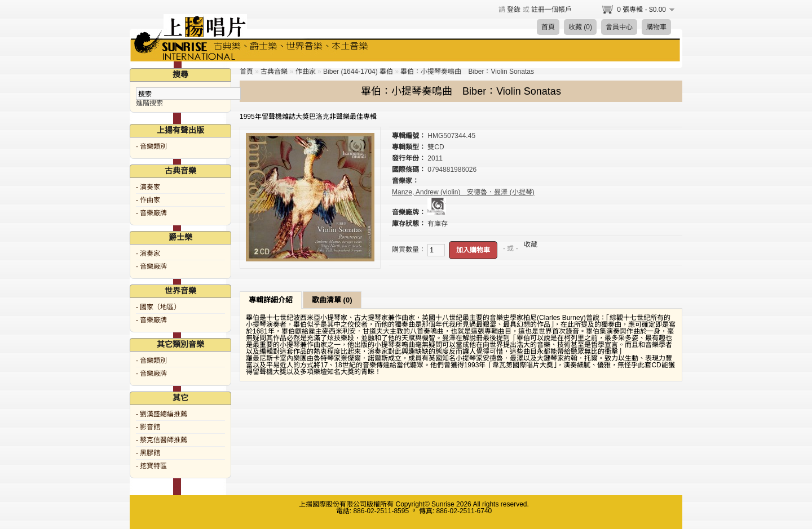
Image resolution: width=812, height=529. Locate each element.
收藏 (531, 245)
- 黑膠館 (148, 453)
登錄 (514, 10)
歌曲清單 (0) (332, 300)
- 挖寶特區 (151, 466)
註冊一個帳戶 (551, 10)
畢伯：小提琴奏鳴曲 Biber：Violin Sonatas (467, 72)
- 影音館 (148, 427)
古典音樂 (274, 72)
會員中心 (619, 27)
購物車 (656, 27)
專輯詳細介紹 (271, 300)
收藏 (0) (580, 27)
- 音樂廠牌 (151, 213)
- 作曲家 (148, 200)
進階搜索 (149, 103)
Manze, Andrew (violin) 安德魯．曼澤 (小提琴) (463, 192)
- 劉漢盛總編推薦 (162, 414)
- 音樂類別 (151, 146)
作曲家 (306, 72)
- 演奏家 (148, 187)
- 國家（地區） (158, 307)
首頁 (548, 27)
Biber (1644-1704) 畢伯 (358, 72)
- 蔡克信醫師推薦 (162, 440)
